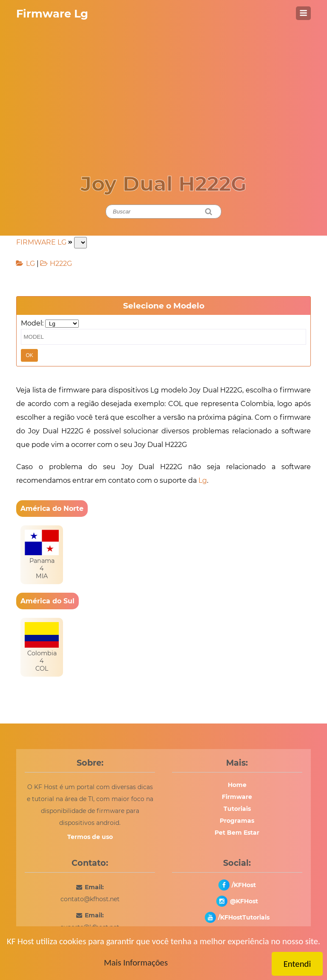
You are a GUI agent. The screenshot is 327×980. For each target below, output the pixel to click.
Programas (237, 821)
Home (237, 785)
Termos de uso (90, 837)
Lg (203, 480)
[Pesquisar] (209, 212)
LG (30, 264)
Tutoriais (237, 809)
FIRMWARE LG (41, 242)
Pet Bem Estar (237, 833)
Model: (32, 323)
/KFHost (244, 885)
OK (29, 355)
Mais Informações (136, 963)
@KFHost (244, 901)
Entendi (297, 964)
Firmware (237, 797)
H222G (61, 264)
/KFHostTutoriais (244, 917)
